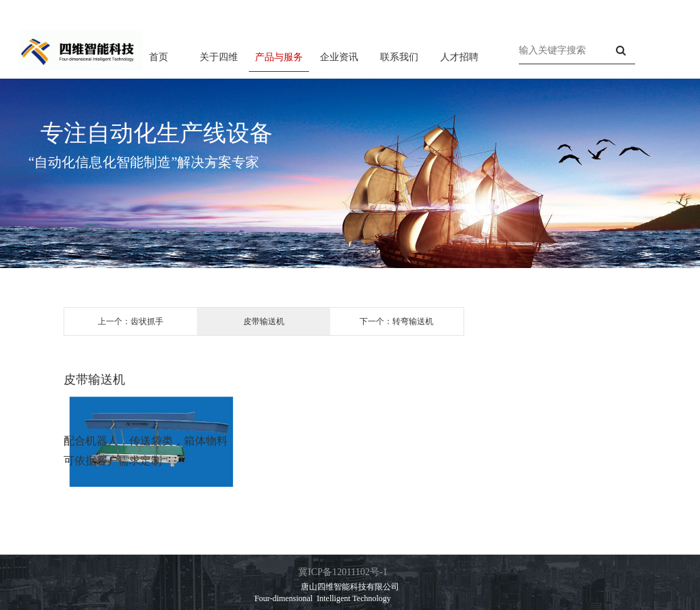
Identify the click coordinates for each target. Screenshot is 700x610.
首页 (159, 57)
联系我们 (399, 57)
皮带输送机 (264, 321)
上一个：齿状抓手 (131, 321)
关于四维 (219, 57)
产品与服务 (279, 57)
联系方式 (652, 9)
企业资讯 (339, 57)
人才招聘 (459, 57)
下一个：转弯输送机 (396, 321)
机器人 (102, 441)
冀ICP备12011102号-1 (342, 572)
